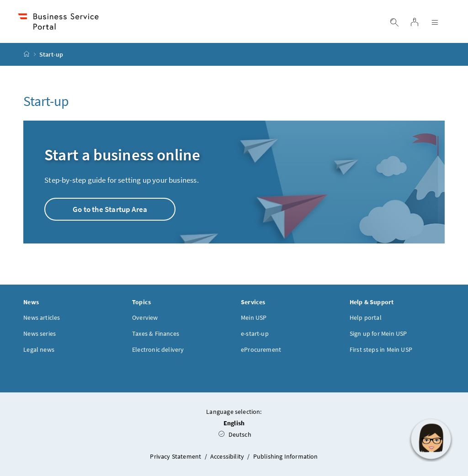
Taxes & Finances (156, 333)
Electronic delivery (158, 349)
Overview (145, 317)
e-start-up (255, 333)
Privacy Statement (176, 456)
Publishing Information (286, 456)
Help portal (366, 317)
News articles (42, 317)
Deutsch (235, 434)
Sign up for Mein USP (378, 333)
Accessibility (228, 456)
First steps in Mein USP (381, 349)
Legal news (39, 349)
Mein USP (254, 317)
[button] (431, 439)
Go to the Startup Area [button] (110, 209)
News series (40, 333)
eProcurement (261, 349)
